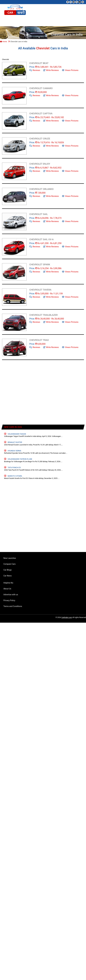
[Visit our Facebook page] (68, 2)
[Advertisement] (27, 394)
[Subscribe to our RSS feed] (77, 2)
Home (3, 42)
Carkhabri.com (67, 617)
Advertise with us (11, 595)
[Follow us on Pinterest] (74, 2)
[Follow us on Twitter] (71, 2)
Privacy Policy (9, 600)
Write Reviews (51, 70)
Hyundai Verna (13, 451)
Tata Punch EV (12, 467)
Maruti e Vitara (13, 476)
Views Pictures (70, 70)
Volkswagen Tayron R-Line (18, 459)
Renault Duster (13, 442)
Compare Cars (9, 564)
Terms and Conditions (13, 606)
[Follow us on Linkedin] (83, 2)
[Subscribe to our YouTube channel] (80, 2)
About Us (7, 589)
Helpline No (8, 583)
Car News (8, 576)
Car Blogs (8, 570)
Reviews (35, 70)
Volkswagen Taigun (15, 434)
